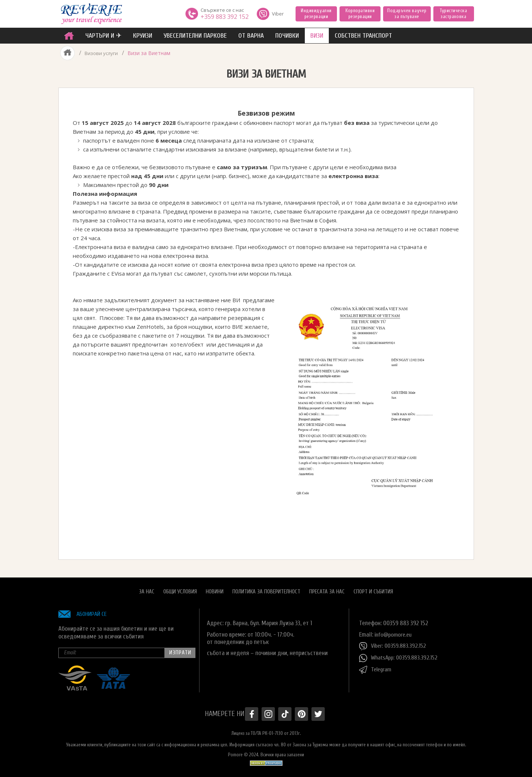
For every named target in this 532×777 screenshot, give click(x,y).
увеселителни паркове (195, 36)
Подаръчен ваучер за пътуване (407, 13)
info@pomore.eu (395, 632)
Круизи (143, 36)
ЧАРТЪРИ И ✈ (103, 36)
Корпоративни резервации (360, 13)
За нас (147, 589)
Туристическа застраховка (453, 13)
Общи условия (180, 589)
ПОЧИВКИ (287, 36)
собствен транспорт (363, 36)
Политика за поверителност (266, 589)
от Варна (251, 36)
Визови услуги (102, 53)
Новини (215, 589)
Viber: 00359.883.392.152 (395, 643)
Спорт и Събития (373, 589)
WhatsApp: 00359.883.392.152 (401, 655)
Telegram (376, 667)
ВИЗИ (317, 36)
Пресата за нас (327, 589)
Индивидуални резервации (316, 13)
